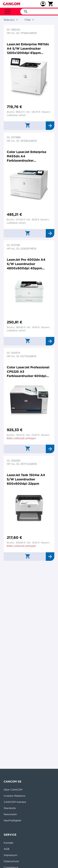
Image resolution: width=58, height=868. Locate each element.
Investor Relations (15, 796)
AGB (7, 849)
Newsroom (10, 814)
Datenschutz (11, 861)
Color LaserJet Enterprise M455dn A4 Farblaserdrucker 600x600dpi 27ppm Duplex (29, 156)
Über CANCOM (13, 790)
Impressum (10, 855)
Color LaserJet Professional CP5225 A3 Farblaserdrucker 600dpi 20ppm (28, 372)
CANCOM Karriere (15, 802)
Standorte (10, 808)
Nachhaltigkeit (12, 820)
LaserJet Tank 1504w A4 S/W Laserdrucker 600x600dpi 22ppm (26, 479)
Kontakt (9, 843)
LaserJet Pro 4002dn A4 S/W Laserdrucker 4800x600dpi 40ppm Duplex (26, 264)
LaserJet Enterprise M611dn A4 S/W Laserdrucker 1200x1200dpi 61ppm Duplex (28, 49)
